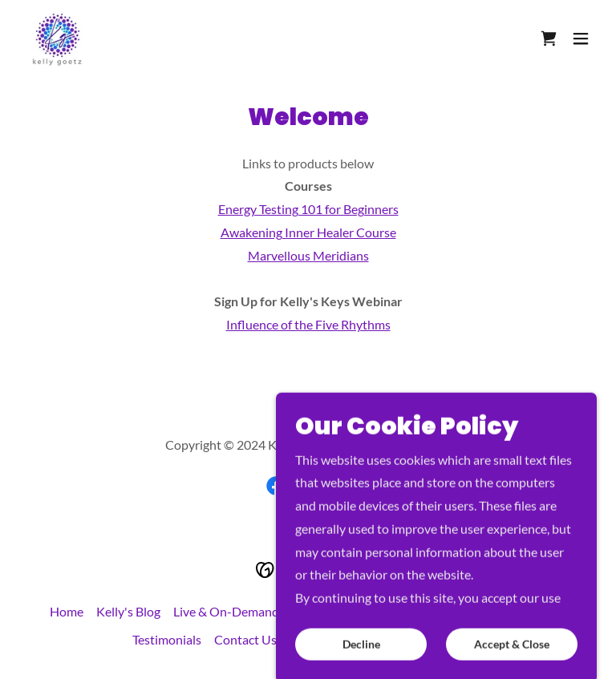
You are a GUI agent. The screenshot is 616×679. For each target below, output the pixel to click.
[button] (581, 38)
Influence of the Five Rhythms (308, 324)
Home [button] (67, 611)
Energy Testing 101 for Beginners (308, 209)
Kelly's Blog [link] (128, 611)
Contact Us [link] (245, 639)
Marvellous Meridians (308, 255)
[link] (58, 38)
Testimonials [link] (167, 639)
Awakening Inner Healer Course (308, 232)
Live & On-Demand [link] (226, 611)
